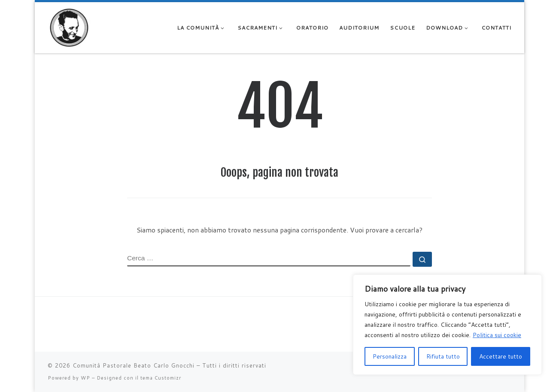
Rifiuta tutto (443, 356)
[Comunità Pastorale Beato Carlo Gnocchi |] (69, 27)
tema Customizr (161, 378)
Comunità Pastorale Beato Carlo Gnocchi (134, 365)
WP (85, 378)
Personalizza (390, 356)
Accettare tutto (501, 356)
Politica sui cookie (497, 335)
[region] (447, 325)
